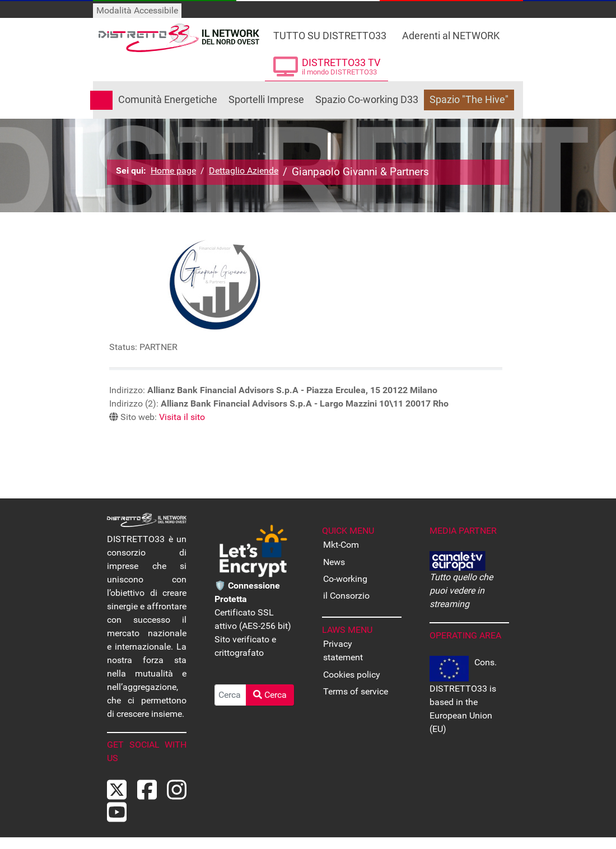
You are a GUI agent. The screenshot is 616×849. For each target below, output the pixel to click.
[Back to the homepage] (179, 38)
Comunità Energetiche (168, 100)
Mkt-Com (341, 545)
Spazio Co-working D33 (367, 100)
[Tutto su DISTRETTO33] (330, 32)
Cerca (270, 695)
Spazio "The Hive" (469, 100)
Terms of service (356, 691)
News (334, 562)
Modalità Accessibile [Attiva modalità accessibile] (137, 10)
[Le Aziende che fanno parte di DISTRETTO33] (451, 32)
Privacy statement (343, 650)
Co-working (345, 579)
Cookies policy (352, 675)
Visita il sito (182, 417)
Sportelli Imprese (266, 100)
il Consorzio (346, 596)
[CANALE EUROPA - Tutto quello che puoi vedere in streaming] (458, 560)
